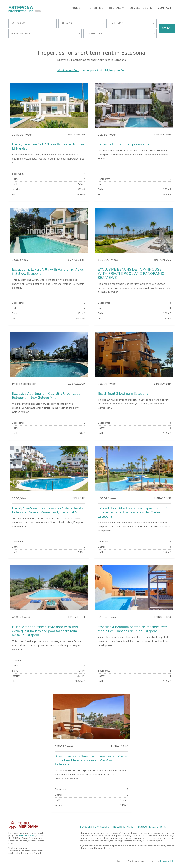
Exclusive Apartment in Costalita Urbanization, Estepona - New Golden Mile (48, 396)
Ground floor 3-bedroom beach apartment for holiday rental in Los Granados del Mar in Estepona (132, 512)
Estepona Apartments (152, 827)
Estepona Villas (123, 827)
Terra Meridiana (27, 836)
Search (167, 29)
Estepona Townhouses (94, 827)
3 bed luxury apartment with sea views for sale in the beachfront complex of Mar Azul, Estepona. (91, 760)
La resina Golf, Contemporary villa (124, 144)
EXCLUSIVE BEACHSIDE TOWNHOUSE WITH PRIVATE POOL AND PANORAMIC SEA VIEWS (131, 274)
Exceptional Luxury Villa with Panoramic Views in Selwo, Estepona (48, 272)
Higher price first (115, 70)
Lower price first (92, 70)
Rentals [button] (115, 8)
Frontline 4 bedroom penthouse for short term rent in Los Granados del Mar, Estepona (133, 629)
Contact (165, 8)
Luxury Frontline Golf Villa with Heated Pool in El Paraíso (48, 146)
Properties (95, 8)
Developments (141, 8)
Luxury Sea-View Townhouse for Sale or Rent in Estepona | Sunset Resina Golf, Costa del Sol (48, 510)
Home (76, 8)
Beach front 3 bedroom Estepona (123, 394)
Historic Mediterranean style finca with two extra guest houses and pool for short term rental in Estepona (45, 631)
